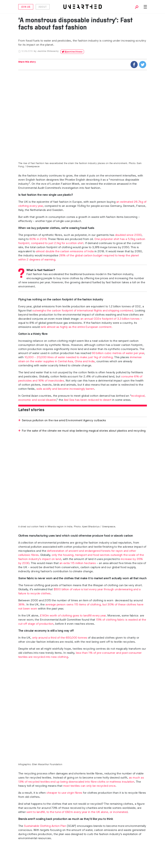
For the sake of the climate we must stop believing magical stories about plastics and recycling (84, 431)
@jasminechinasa (73, 52)
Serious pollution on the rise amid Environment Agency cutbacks (64, 420)
